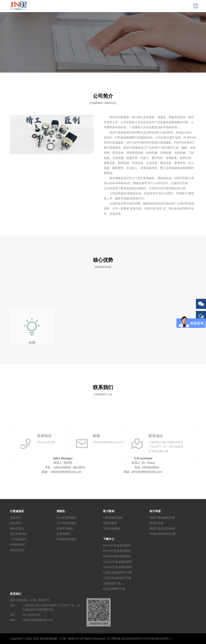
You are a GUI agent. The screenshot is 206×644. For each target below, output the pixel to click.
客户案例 (109, 511)
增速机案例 (110, 523)
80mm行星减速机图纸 (117, 556)
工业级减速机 (19, 539)
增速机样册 (157, 523)
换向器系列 (17, 528)
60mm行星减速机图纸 (117, 551)
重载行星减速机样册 (162, 528)
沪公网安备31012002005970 (124, 639)
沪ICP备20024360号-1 (157, 639)
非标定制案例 (111, 528)
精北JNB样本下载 (114, 589)
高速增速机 (64, 534)
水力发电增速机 (66, 523)
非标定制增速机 (66, 539)
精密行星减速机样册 (162, 518)
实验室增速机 (65, 528)
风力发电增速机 (66, 518)
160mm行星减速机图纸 (118, 567)
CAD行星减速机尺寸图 (117, 572)
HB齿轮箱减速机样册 (163, 534)
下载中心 (109, 539)
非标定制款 (17, 550)
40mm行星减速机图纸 (117, 545)
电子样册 (155, 511)
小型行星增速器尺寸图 (117, 578)
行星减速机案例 (113, 518)
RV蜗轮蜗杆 (18, 545)
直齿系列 (16, 518)
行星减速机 (17, 511)
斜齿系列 (16, 523)
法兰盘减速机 (19, 534)
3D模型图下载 (112, 583)
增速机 (61, 511)
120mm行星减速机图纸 (118, 562)
